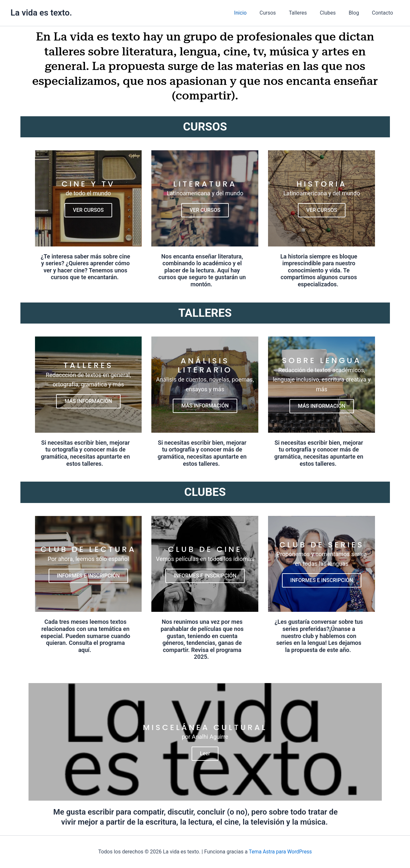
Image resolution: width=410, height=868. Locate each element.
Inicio (254, 13)
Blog (358, 13)
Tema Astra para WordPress (280, 852)
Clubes (334, 13)
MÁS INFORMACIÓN (88, 403)
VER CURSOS (88, 211)
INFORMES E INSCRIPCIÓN (88, 578)
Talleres (307, 13)
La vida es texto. (41, 13)
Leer (205, 758)
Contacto (384, 13)
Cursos (279, 13)
